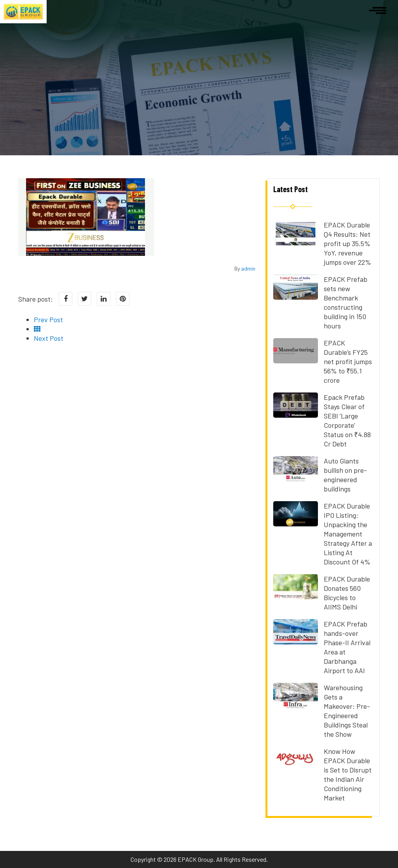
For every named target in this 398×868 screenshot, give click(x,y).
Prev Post (48, 319)
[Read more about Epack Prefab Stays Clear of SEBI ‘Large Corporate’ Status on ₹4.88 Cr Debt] (296, 415)
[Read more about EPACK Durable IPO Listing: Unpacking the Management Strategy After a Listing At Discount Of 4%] (296, 524)
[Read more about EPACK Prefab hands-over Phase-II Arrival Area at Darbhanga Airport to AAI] (296, 642)
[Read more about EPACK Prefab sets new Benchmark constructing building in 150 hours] (296, 297)
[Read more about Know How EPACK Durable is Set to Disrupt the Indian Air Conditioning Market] (296, 769)
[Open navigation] (378, 10)
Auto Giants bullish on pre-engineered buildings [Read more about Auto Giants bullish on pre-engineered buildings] (345, 475)
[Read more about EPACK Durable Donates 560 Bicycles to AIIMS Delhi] (296, 597)
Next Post (49, 338)
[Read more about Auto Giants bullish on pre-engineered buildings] (296, 479)
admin (248, 268)
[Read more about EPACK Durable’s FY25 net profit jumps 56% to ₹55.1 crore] (296, 361)
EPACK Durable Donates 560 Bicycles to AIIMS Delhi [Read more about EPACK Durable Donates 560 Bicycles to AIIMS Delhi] (347, 593)
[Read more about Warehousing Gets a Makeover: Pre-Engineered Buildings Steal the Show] (296, 705)
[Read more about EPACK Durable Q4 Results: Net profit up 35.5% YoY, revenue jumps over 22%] (296, 243)
